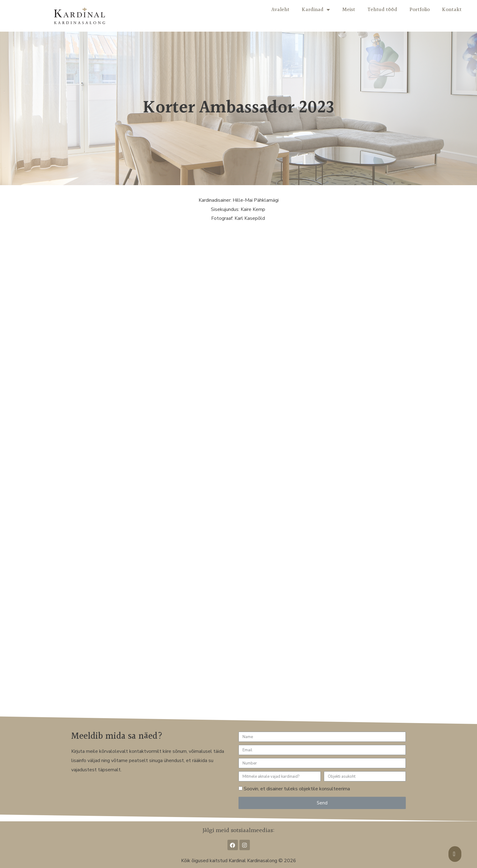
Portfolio (420, 10)
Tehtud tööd (382, 10)
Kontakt (452, 10)
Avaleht (280, 10)
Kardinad (316, 10)
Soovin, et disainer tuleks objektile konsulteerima (297, 789)
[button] (455, 854)
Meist (349, 10)
